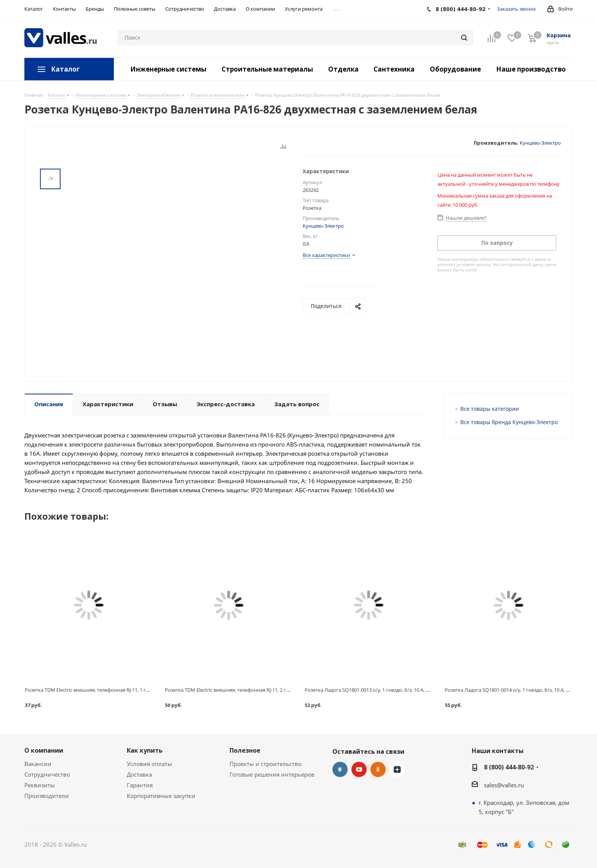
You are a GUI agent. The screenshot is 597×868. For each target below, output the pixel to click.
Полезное (245, 750)
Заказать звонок (516, 9)
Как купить (145, 750)
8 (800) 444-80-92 (509, 767)
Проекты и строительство (266, 764)
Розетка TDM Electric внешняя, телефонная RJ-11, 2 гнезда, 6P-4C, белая (248, 690)
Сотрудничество (47, 774)
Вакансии (38, 764)
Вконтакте (340, 769)
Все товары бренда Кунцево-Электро (509, 422)
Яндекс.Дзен (397, 769)
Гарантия (140, 785)
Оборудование (455, 69)
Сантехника (394, 69)
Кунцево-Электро (540, 143)
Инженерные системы (168, 69)
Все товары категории (490, 409)
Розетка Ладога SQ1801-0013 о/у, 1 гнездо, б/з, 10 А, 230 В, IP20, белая (385, 690)
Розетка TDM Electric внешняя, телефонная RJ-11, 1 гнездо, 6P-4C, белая (108, 690)
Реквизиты (40, 785)
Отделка (343, 69)
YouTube (359, 769)
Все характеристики (326, 255)
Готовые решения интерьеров (272, 774)
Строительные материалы (267, 69)
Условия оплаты (149, 764)
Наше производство (531, 69)
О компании (44, 750)
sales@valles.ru (504, 785)
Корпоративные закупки (161, 796)
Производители (47, 796)
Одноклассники (378, 769)
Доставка (139, 774)
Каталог (65, 69)
